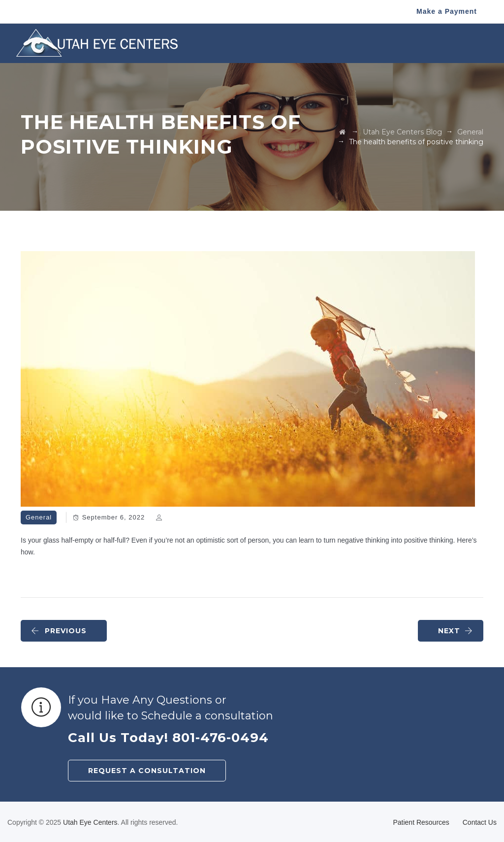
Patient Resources (421, 822)
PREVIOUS (59, 631)
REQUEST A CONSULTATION (147, 771)
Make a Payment (447, 11)
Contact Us (480, 822)
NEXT (456, 631)
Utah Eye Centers (90, 822)
